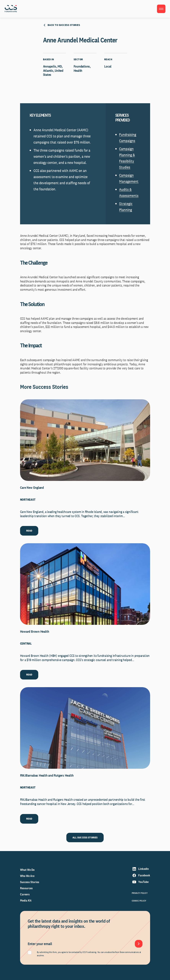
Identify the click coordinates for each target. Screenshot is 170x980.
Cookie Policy (139, 901)
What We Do (27, 870)
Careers (25, 894)
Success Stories (30, 882)
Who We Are (27, 876)
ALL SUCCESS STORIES (85, 837)
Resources (26, 888)
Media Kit (26, 900)
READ (29, 531)
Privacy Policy (140, 893)
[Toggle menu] (161, 9)
